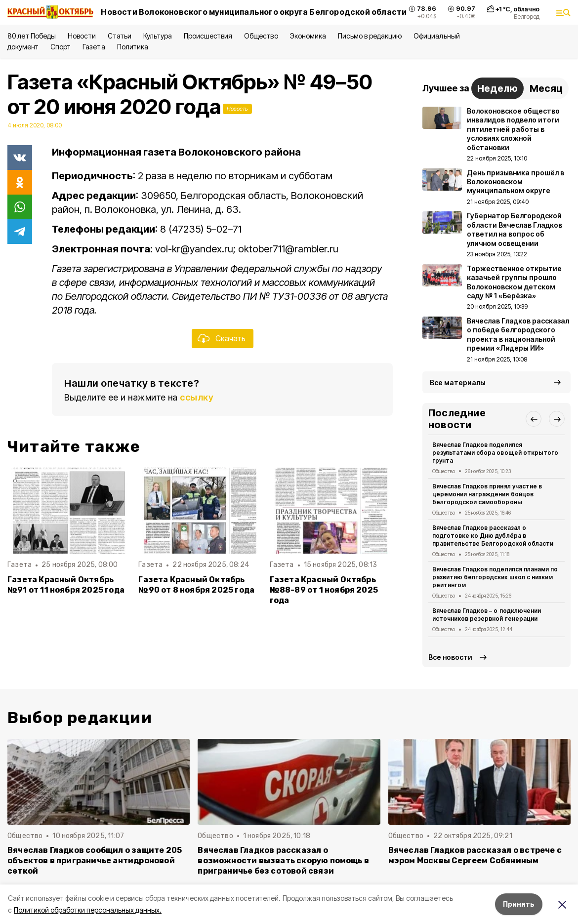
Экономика (308, 36)
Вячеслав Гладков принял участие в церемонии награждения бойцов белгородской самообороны (487, 494)
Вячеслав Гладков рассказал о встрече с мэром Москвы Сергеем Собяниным (475, 855)
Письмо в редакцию (370, 36)
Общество (261, 36)
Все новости (450, 657)
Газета (94, 47)
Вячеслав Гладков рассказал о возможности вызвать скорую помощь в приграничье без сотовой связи (283, 861)
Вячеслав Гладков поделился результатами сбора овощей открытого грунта (495, 453)
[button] (534, 419)
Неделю (497, 88)
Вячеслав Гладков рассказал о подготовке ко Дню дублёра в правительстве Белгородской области (493, 536)
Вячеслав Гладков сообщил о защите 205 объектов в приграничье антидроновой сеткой (95, 861)
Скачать (230, 338)
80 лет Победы (32, 36)
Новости (82, 36)
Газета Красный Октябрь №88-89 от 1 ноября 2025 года (324, 590)
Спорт (61, 47)
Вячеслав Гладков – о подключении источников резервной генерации (487, 615)
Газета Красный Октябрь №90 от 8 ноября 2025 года (196, 585)
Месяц (546, 88)
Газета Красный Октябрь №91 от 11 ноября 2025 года (66, 585)
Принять (519, 904)
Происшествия (208, 36)
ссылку (197, 397)
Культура (158, 36)
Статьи (120, 36)
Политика (133, 47)
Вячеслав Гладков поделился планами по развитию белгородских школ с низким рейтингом (495, 577)
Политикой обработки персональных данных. (88, 910)
